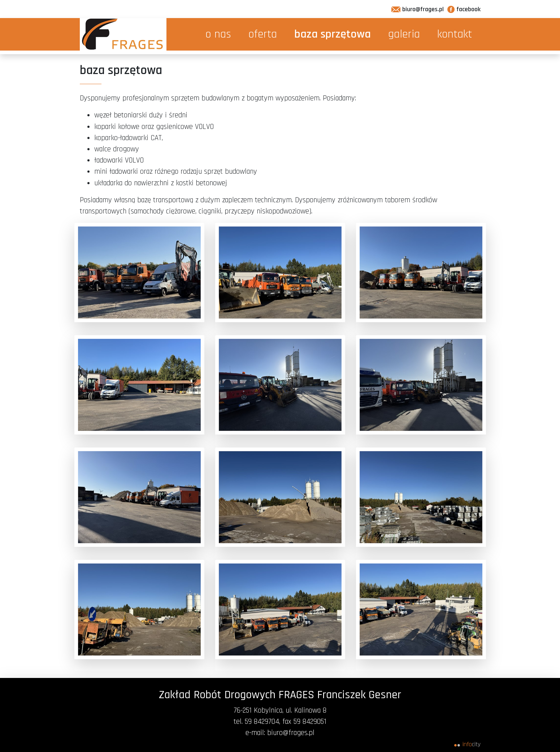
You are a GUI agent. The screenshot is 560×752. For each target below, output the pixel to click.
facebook (464, 9)
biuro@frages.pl (418, 9)
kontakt (455, 34)
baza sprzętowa (333, 34)
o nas (218, 34)
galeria (404, 34)
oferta (263, 34)
